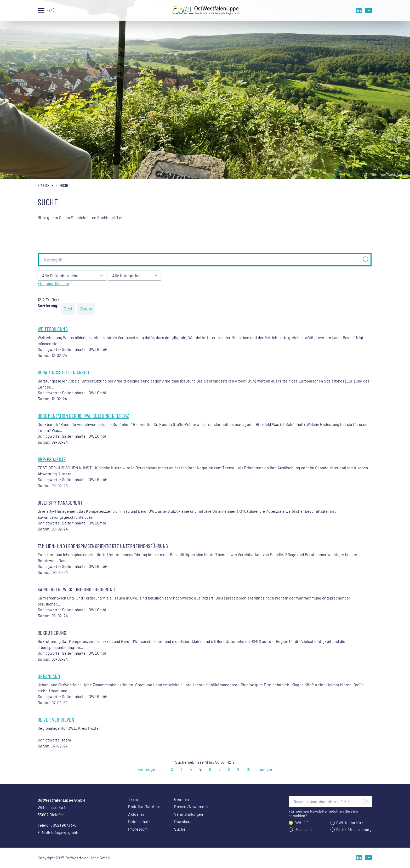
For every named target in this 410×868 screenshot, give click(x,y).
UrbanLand (49, 676)
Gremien (182, 799)
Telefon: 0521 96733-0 (57, 825)
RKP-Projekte (52, 459)
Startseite (46, 185)
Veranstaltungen (189, 814)
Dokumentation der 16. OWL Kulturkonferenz (83, 416)
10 (249, 769)
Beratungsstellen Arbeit (64, 372)
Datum (86, 309)
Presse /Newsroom (191, 807)
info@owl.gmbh (65, 832)
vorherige (146, 769)
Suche (180, 829)
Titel (68, 309)
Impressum (138, 829)
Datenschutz (139, 821)
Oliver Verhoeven (56, 719)
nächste (265, 769)
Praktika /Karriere (144, 807)
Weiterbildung (53, 329)
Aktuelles (136, 814)
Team (133, 799)
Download (183, 821)
